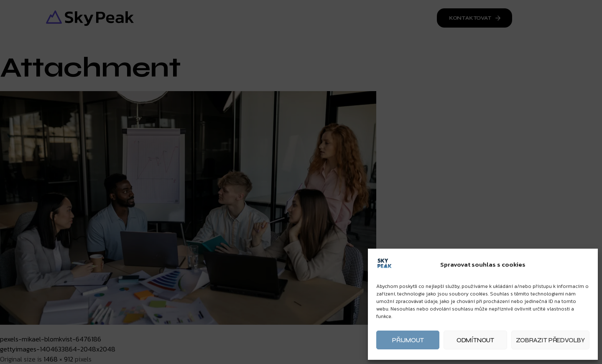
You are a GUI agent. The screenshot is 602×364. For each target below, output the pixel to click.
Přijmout (408, 340)
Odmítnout (475, 340)
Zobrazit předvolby (550, 340)
